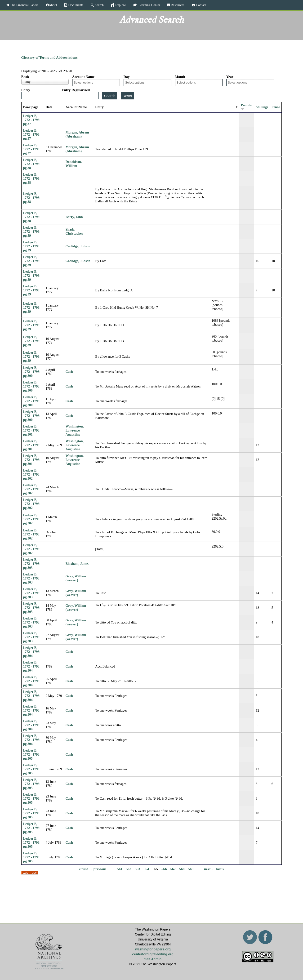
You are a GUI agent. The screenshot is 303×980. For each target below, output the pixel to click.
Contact (201, 5)
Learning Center (149, 5)
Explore (120, 5)
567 (173, 869)
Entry (26, 90)
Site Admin (153, 959)
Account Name (83, 77)
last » (220, 869)
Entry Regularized (76, 90)
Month (180, 77)
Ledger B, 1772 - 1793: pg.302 (32, 474)
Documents (75, 5)
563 (137, 869)
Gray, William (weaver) (76, 578)
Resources (177, 5)
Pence (276, 107)
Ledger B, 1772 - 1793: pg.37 (32, 120)
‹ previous (99, 869)
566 (164, 869)
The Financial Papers (24, 5)
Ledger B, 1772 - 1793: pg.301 (32, 430)
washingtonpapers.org (153, 949)
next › (208, 869)
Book (25, 77)
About (53, 5)
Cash (69, 372)
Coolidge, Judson (78, 246)
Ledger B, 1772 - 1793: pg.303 (32, 564)
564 (146, 869)
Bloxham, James (77, 564)
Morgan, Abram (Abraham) (77, 134)
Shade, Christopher (74, 231)
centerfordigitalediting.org (153, 954)
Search (99, 5)
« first (83, 869)
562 (129, 869)
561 (120, 869)
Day (127, 77)
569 (191, 869)
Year (230, 77)
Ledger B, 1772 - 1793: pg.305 (32, 754)
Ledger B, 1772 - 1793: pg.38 (32, 164)
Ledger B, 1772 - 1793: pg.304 (32, 652)
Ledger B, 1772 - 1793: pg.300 (32, 372)
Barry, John (74, 217)
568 (182, 869)
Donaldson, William (74, 164)
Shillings (262, 107)
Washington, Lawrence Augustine (75, 430)
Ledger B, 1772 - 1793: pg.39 (32, 232)
